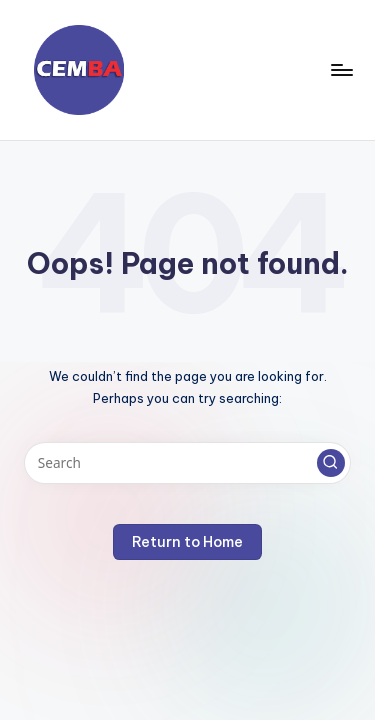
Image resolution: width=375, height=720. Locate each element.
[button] (331, 463)
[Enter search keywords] (187, 463)
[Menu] (341, 69)
